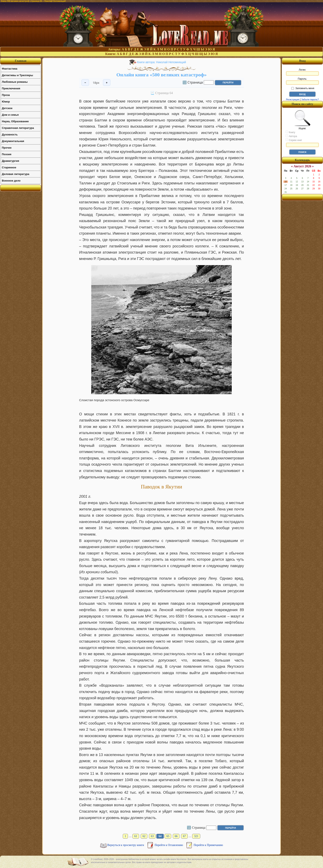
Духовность (10, 135)
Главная (21, 61)
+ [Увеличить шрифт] (107, 83)
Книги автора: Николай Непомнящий (161, 62)
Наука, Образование (15, 121)
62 (144, 836)
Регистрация (293, 99)
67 (184, 836)
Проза (6, 95)
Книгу (290, 132)
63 (152, 836)
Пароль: (302, 81)
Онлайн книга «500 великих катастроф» (161, 75)
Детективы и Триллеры (17, 75)
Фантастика (10, 69)
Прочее (7, 148)
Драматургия (11, 161)
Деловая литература (16, 174)
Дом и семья (10, 115)
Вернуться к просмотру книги (126, 845)
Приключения (11, 88)
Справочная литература (18, 128)
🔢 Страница (193, 82)
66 (176, 836)
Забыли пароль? (310, 99)
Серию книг (294, 140)
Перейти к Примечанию (208, 845)
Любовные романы (15, 82)
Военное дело (11, 181)
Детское (7, 108)
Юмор (6, 102)
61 (136, 836)
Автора (291, 136)
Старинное (9, 167)
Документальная (13, 141)
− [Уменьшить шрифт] (85, 83)
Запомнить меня (303, 88)
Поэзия (7, 154)
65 (168, 836)
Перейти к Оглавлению (169, 845)
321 (196, 836)
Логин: (302, 72)
